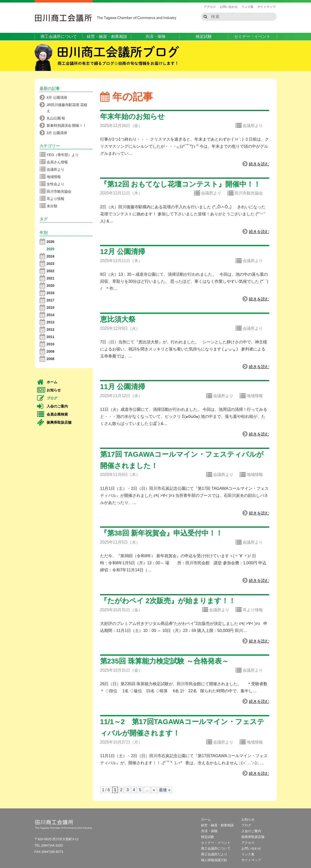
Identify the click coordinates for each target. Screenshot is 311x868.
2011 (47, 337)
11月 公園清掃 (123, 387)
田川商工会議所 (64, 18)
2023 (47, 264)
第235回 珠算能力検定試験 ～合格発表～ (164, 661)
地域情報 (251, 396)
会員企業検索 (53, 415)
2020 (47, 286)
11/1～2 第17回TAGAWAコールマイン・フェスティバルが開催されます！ (182, 727)
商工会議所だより (214, 854)
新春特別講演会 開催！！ (63, 125)
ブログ (47, 398)
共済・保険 (155, 36)
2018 (47, 293)
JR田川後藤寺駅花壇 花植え (63, 107)
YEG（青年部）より (59, 155)
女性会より (52, 184)
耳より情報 (249, 610)
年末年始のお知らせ (132, 117)
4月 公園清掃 (53, 97)
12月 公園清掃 (123, 252)
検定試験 (204, 36)
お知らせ (49, 390)
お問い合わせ (229, 7)
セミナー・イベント (252, 36)
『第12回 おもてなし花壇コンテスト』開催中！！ (180, 184)
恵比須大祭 (118, 319)
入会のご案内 (53, 406)
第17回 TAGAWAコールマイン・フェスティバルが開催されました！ (182, 460)
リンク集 (247, 7)
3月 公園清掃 (53, 133)
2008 (47, 359)
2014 (47, 315)
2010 (47, 344)
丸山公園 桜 (52, 118)
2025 (51, 249)
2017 (47, 300)
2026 (47, 242)
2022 (47, 271)
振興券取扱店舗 (54, 423)
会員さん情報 (54, 162)
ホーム (47, 382)
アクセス (210, 7)
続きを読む (256, 164)
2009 (47, 351)
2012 (47, 329)
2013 (47, 322)
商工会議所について (59, 36)
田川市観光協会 (245, 193)
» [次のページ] (154, 790)
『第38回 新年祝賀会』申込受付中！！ (162, 533)
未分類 (48, 206)
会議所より (249, 126)
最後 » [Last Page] (165, 790)
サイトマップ (266, 7)
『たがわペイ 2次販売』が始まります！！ (168, 601)
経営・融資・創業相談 (107, 36)
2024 (47, 256)
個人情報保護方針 (214, 860)
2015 (47, 308)
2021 (47, 278)
